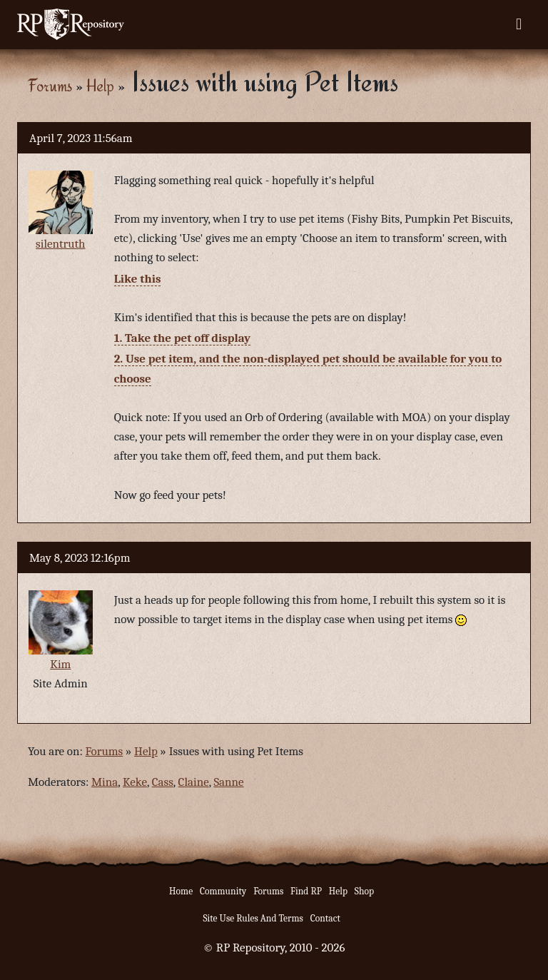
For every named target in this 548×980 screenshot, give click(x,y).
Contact (325, 918)
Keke (135, 782)
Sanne (228, 782)
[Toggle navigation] (519, 24)
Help (100, 85)
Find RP (306, 891)
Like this (138, 279)
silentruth (60, 244)
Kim (60, 664)
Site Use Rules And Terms (253, 918)
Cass (163, 782)
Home (181, 891)
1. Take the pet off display (182, 338)
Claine (194, 782)
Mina (105, 782)
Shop (364, 891)
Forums (50, 85)
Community (223, 891)
